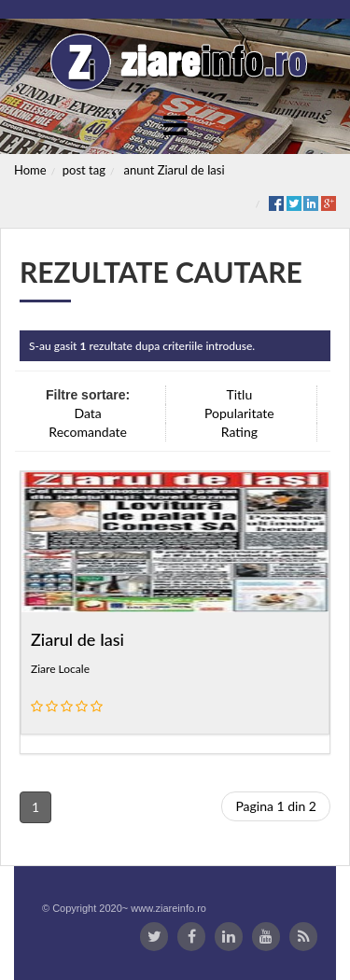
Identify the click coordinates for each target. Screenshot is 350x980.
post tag (84, 170)
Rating (239, 432)
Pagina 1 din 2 (276, 806)
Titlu (239, 394)
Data (87, 413)
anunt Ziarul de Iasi (175, 170)
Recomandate (88, 432)
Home (30, 170)
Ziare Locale (60, 669)
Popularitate (239, 413)
